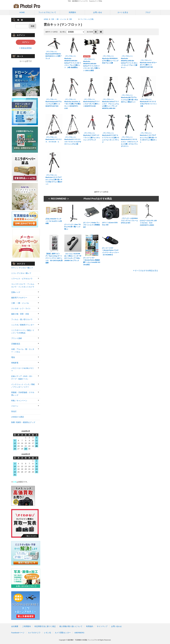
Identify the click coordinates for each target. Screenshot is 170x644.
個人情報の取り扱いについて (71, 626)
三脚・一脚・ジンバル (58, 19)
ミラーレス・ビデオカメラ (22, 279)
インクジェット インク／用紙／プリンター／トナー (23, 386)
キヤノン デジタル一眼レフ (22, 268)
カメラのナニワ (34, 633)
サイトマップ (102, 626)
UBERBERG (79, 633)
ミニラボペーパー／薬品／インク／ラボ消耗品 (23, 332)
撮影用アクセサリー (19, 298)
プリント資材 (17, 338)
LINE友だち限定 (18, 417)
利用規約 (90, 626)
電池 (13, 357)
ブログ (148, 12)
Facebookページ (18, 633)
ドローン (15, 406)
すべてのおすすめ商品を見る (146, 271)
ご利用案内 (26, 626)
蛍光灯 (14, 411)
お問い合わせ (116, 626)
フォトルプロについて (47, 12)
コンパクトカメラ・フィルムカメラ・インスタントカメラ (23, 285)
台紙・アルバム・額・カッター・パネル (23, 350)
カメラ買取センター (63, 633)
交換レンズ (16, 292)
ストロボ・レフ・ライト (21, 308)
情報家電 (15, 363)
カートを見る (123, 12)
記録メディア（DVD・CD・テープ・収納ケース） (22, 378)
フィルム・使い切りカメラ (22, 319)
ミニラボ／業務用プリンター (23, 325)
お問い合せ (98, 12)
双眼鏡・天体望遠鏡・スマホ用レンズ (23, 394)
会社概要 (15, 626)
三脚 (73, 19)
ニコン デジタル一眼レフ (21, 273)
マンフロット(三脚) (87, 19)
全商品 (46, 19)
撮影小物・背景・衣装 (20, 314)
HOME (22, 12)
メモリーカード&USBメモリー (22, 370)
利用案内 (72, 12)
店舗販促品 (16, 344)
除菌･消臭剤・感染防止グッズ (23, 422)
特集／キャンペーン (19, 401)
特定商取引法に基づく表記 (45, 626)
